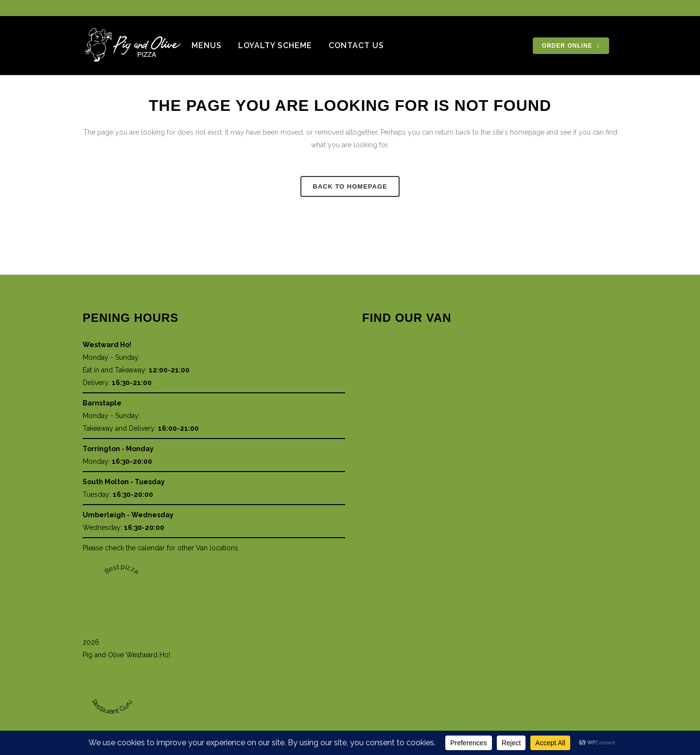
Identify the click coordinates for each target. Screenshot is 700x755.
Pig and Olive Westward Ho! (126, 655)
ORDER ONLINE (571, 46)
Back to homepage (350, 186)
